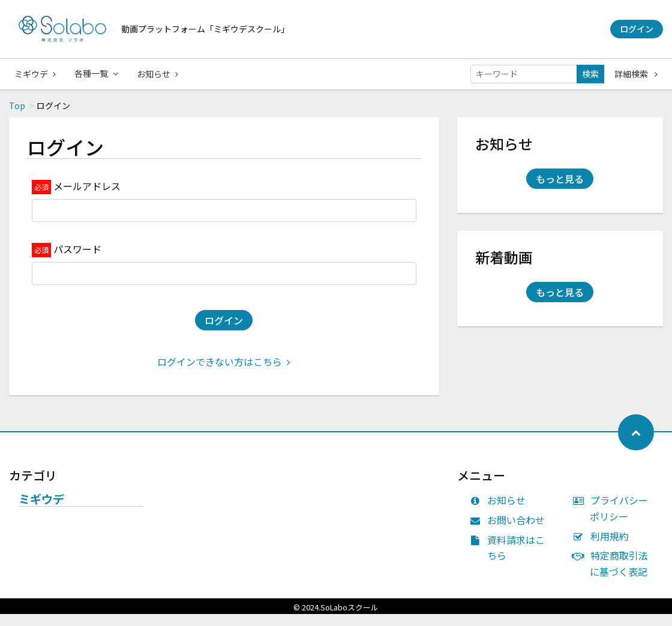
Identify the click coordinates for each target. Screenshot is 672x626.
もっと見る (560, 191)
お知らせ (159, 74)
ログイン (637, 29)
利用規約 (603, 548)
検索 (590, 74)
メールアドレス (87, 198)
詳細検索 (636, 74)
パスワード (77, 261)
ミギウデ (35, 74)
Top (17, 118)
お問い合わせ (510, 532)
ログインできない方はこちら (224, 374)
